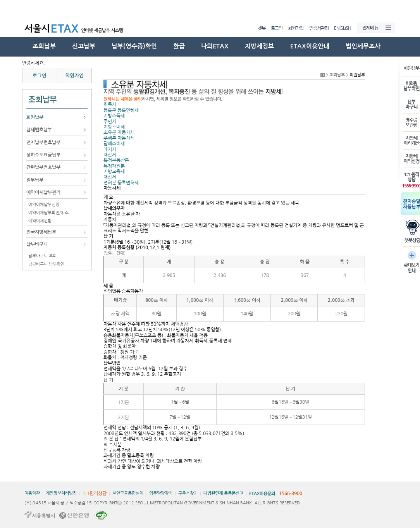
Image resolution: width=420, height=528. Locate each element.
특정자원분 (114, 166)
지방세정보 (259, 46)
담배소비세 (114, 144)
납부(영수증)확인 (134, 46)
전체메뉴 (370, 28)
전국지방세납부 (41, 232)
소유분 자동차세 (119, 132)
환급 (179, 46)
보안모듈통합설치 (128, 493)
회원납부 (35, 117)
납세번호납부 (39, 130)
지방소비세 (114, 127)
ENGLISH (343, 28)
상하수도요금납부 (43, 155)
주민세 (110, 122)
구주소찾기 (188, 493)
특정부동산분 (116, 160)
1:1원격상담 (95, 494)
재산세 (110, 155)
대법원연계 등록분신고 (223, 493)
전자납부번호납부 (43, 143)
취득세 (110, 105)
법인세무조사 (363, 46)
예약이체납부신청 (44, 205)
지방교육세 (114, 172)
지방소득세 (114, 116)
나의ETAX (215, 46)
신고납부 (84, 46)
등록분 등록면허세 (121, 110)
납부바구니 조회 (42, 256)
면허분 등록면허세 (121, 183)
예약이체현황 (40, 221)
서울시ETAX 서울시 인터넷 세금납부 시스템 (83, 28)
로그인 (277, 28)
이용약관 (32, 493)
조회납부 (44, 46)
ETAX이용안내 (310, 46)
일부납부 (35, 180)
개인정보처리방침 (61, 493)
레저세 (110, 150)
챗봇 (262, 28)
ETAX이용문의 (262, 494)
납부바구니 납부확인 (46, 264)
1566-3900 (291, 494)
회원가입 (296, 28)
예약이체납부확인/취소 (48, 213)
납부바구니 (37, 244)
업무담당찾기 (161, 493)
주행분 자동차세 (119, 138)
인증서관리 (319, 28)
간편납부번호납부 (43, 167)
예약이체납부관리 (43, 193)
